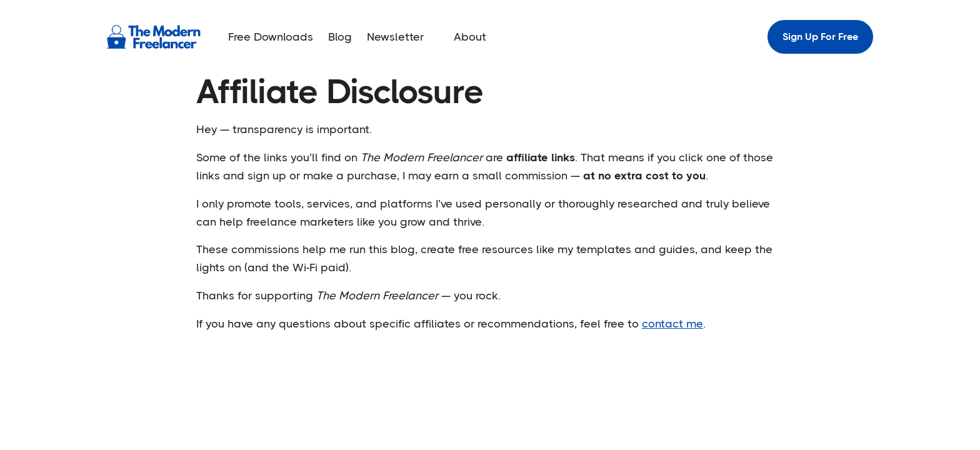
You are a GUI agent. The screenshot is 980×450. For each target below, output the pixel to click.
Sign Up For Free (820, 37)
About (470, 37)
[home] (154, 37)
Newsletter (395, 37)
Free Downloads (271, 37)
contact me (672, 324)
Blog (340, 37)
